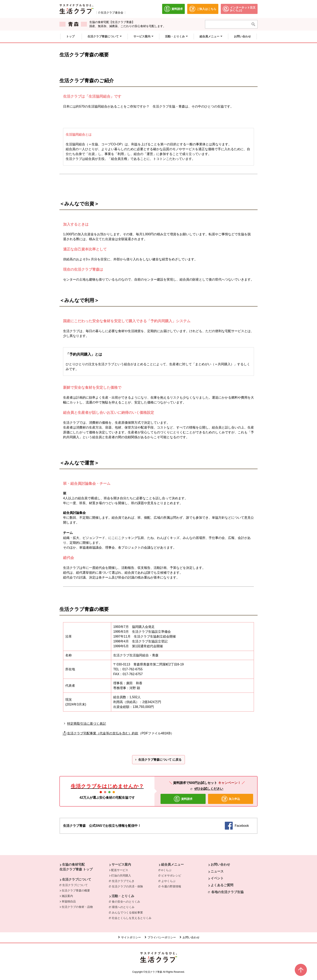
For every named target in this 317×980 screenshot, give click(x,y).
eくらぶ (167, 870)
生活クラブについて (77, 879)
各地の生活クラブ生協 (227, 892)
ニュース (217, 871)
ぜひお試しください (209, 789)
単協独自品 (69, 901)
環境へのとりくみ (124, 907)
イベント (217, 878)
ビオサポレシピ (172, 875)
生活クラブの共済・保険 (128, 886)
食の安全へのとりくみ (127, 901)
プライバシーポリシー (162, 937)
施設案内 (67, 896)
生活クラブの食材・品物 (77, 907)
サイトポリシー (131, 937)
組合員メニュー (172, 864)
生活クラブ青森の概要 (76, 890)
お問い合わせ (220, 864)
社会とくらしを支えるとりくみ (133, 918)
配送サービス (120, 870)
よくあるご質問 (222, 885)
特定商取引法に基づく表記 (87, 724)
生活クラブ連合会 (112, 13)
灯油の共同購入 (121, 875)
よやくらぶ (169, 881)
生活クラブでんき (124, 881)
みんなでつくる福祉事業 (128, 912)
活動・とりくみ (123, 896)
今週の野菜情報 (172, 886)
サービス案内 (121, 864)
